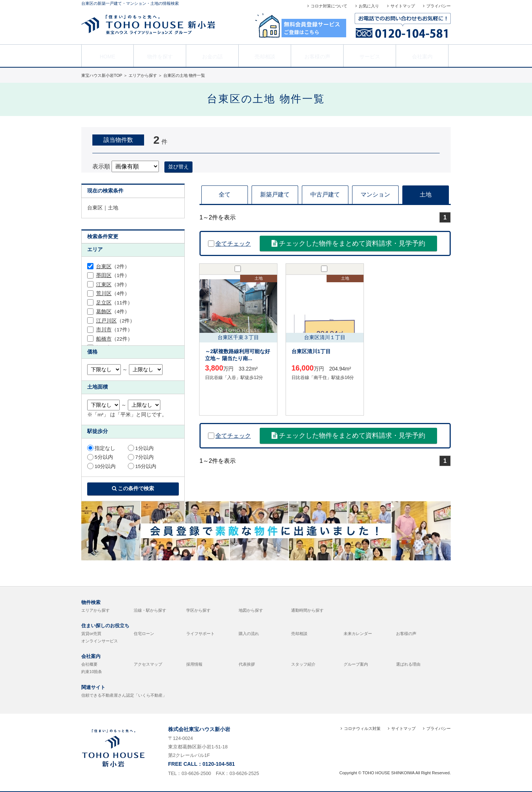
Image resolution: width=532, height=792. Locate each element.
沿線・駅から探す (150, 610)
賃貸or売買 (91, 634)
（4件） (113, 293)
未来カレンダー (358, 634)
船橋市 (104, 339)
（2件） (113, 267)
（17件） (114, 330)
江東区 (104, 285)
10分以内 (101, 466)
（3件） (113, 285)
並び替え (178, 167)
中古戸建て (325, 194)
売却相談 (265, 55)
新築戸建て (275, 194)
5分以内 (100, 457)
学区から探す (198, 610)
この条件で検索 (133, 489)
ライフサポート (200, 634)
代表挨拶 (247, 664)
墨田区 (104, 275)
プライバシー (439, 6)
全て (225, 194)
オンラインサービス (100, 641)
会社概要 (89, 664)
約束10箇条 (92, 672)
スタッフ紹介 (303, 664)
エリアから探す (96, 610)
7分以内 (141, 457)
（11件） (114, 303)
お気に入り (369, 6)
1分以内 (141, 448)
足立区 (104, 303)
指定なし (101, 448)
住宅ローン (144, 634)
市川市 (104, 330)
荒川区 (104, 293)
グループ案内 (356, 664)
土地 (426, 194)
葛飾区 (104, 312)
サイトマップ (403, 6)
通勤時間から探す (307, 610)
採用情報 (194, 664)
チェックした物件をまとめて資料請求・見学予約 (348, 243)
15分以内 (142, 466)
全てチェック (229, 244)
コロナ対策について (329, 6)
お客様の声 (317, 55)
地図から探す (251, 610)
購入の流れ (249, 634)
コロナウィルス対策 (362, 728)
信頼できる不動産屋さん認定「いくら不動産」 (124, 695)
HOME (108, 55)
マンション (375, 194)
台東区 (104, 267)
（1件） (113, 275)
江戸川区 (106, 321)
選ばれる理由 (408, 664)
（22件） (114, 339)
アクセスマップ (148, 664)
